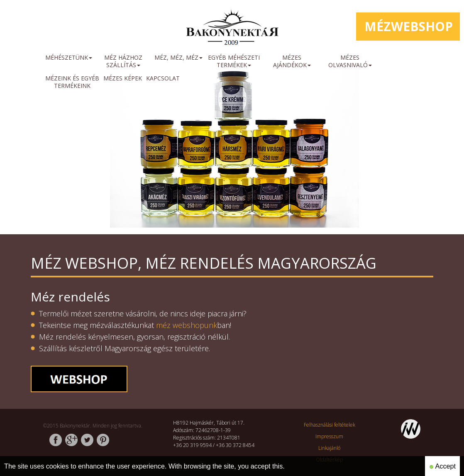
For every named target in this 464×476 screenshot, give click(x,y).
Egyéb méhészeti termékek (234, 61)
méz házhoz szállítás (123, 61)
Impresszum (329, 436)
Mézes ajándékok (292, 61)
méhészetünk (69, 57)
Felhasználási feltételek (330, 425)
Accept (442, 466)
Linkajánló (329, 448)
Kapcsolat (163, 78)
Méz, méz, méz (178, 57)
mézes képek (123, 78)
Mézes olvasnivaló (350, 61)
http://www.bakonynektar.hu (232, 29)
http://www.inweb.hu (411, 429)
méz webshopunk (187, 325)
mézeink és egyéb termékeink (72, 82)
